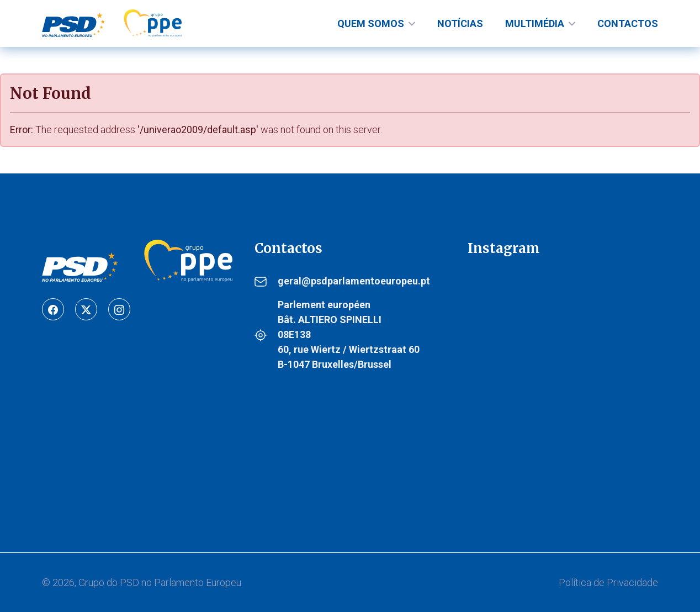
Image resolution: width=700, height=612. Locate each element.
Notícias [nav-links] (460, 23)
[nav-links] (376, 23)
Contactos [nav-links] (628, 23)
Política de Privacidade (608, 582)
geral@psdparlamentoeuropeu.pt (354, 281)
